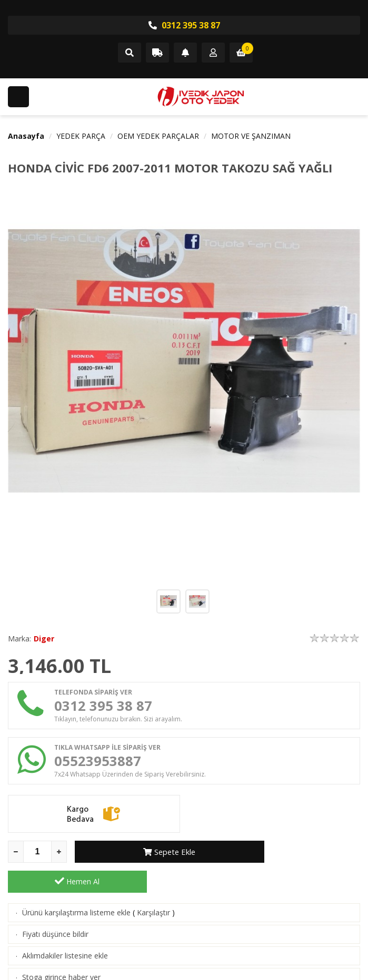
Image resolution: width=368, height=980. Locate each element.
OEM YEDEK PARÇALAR (158, 136)
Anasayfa (26, 136)
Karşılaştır (153, 890)
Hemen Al (291, 859)
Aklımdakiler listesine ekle (65, 933)
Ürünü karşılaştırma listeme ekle (76, 890)
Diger (44, 639)
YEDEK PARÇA (81, 136)
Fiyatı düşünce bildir (55, 911)
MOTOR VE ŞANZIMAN (251, 136)
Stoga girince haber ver (61, 955)
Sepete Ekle (144, 859)
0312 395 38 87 (184, 25)
